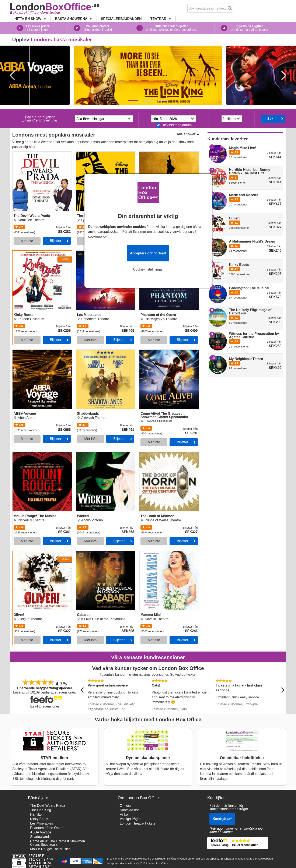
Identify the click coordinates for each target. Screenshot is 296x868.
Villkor (124, 814)
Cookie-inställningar (148, 269)
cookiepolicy (97, 237)
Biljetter (55, 241)
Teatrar (159, 19)
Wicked (81, 454)
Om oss (126, 806)
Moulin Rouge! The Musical (33, 454)
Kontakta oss (130, 810)
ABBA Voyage (23, 351)
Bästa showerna (72, 19)
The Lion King (41, 810)
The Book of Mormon (155, 454)
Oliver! (17, 553)
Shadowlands (86, 351)
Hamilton (37, 814)
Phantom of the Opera (156, 252)
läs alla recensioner (45, 706)
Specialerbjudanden (121, 19)
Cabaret (82, 553)
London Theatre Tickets (138, 823)
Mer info (27, 241)
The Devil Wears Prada (30, 153)
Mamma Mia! (149, 553)
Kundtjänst (222, 819)
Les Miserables (87, 252)
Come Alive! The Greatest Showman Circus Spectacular (167, 353)
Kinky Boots (21, 252)
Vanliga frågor (130, 819)
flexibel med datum (174, 125)
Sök (270, 119)
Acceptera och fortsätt (148, 253)
